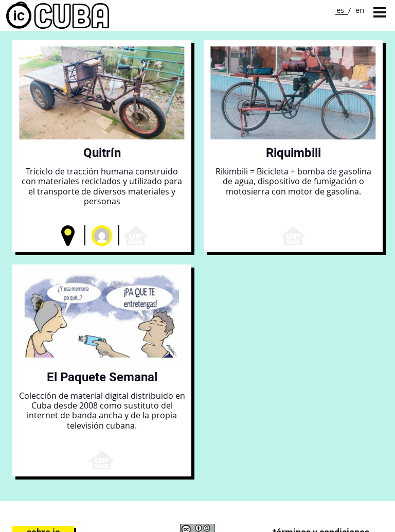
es (340, 10)
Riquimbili (293, 153)
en (360, 10)
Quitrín (102, 153)
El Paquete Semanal (102, 377)
